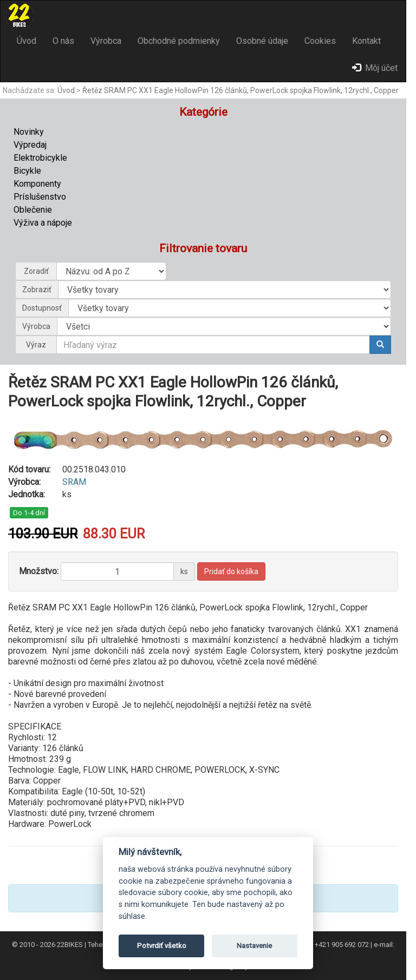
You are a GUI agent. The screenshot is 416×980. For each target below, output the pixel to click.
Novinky (29, 132)
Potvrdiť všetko (162, 946)
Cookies (320, 41)
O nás (63, 41)
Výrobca (106, 41)
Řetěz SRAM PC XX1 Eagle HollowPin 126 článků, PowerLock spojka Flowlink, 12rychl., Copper (240, 90)
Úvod (27, 41)
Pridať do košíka (231, 571)
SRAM (74, 482)
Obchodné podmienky (179, 41)
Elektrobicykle (40, 158)
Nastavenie (254, 946)
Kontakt (366, 41)
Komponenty (37, 184)
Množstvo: (39, 571)
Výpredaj (30, 145)
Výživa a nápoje (43, 223)
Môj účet (375, 68)
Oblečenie (33, 210)
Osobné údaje (262, 41)
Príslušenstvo (40, 197)
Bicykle (27, 171)
